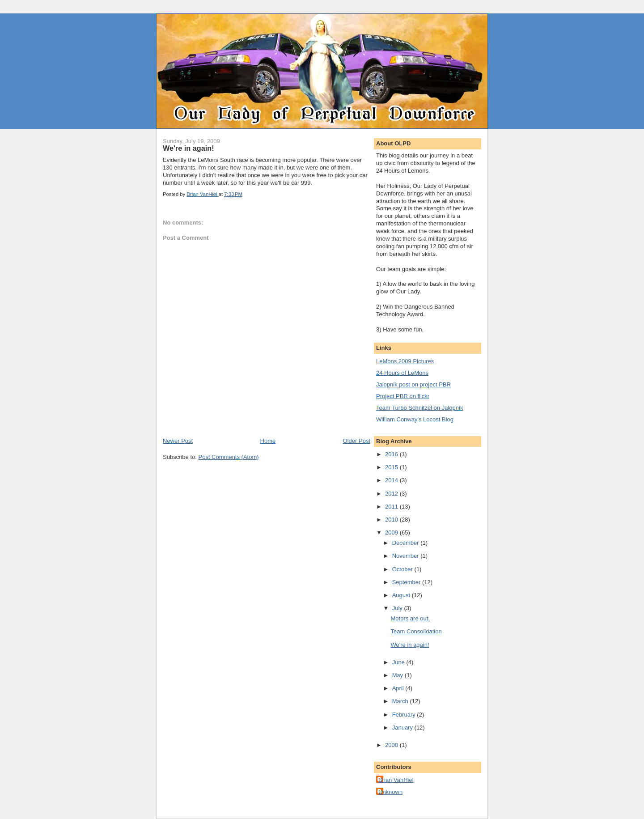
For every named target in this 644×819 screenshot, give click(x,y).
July (398, 608)
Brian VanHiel (396, 780)
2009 (392, 533)
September (407, 582)
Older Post (357, 441)
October (403, 569)
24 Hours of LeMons (402, 373)
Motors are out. (410, 618)
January (403, 728)
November (407, 556)
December (407, 543)
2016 (392, 454)
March (401, 701)
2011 (392, 507)
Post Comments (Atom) (229, 457)
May (398, 675)
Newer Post (178, 441)
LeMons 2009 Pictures (405, 361)
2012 (392, 494)
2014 (392, 480)
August (402, 595)
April (399, 688)
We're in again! (410, 645)
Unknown (390, 792)
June (399, 662)
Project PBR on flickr (403, 396)
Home (268, 441)
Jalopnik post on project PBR (413, 384)
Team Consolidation (416, 631)
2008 (392, 745)
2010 (392, 520)
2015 (392, 467)
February (405, 715)
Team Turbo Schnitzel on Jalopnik (419, 408)
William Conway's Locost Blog (415, 419)
